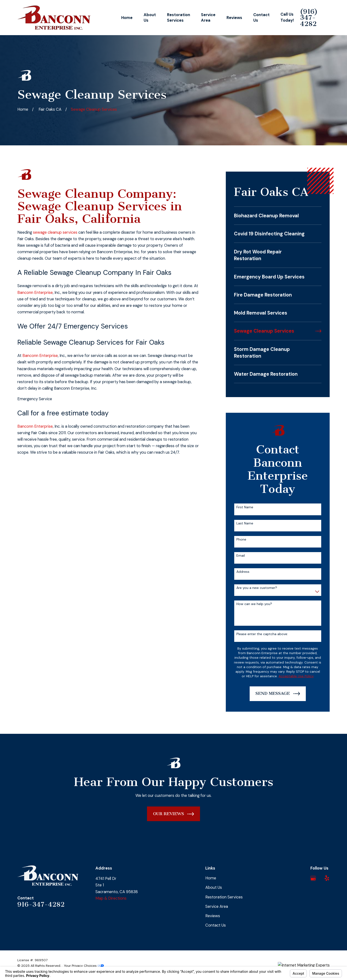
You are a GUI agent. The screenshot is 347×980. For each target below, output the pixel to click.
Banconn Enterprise (35, 293)
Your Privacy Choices (84, 966)
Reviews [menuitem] (234, 18)
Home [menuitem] (127, 18)
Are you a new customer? (257, 588)
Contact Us (216, 925)
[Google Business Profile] (313, 878)
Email (241, 556)
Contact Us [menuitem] (261, 18)
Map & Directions (111, 898)
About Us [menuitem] (150, 18)
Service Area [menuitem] (208, 18)
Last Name (245, 523)
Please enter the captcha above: (262, 634)
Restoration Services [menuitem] (179, 18)
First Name (245, 507)
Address (243, 572)
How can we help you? (254, 604)
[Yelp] (327, 878)
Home (211, 878)
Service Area (217, 906)
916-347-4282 (41, 904)
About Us (214, 887)
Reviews (213, 916)
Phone (241, 539)
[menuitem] (278, 216)
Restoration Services (224, 897)
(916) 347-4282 (309, 18)
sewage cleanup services (55, 232)
